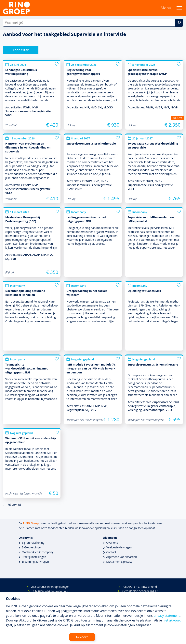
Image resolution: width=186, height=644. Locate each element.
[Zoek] (179, 23)
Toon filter (21, 50)
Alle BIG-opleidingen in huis (50, 591)
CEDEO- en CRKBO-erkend (140, 587)
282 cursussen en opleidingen (50, 587)
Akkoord (82, 637)
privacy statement (167, 616)
